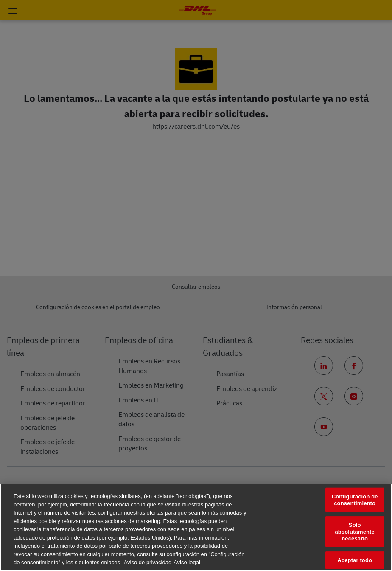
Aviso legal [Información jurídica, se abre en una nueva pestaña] (187, 562)
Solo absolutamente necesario (354, 532)
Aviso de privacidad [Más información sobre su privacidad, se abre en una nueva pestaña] (148, 562)
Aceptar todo (355, 560)
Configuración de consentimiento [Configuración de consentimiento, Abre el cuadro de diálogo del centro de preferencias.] (355, 500)
